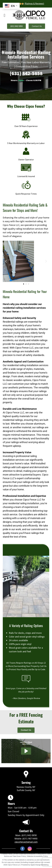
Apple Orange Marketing (40, 865)
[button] (6, 261)
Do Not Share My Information (24, 854)
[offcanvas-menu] (5, 15)
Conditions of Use (43, 854)
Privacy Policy (7, 854)
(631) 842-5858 (26, 73)
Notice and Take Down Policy (15, 856)
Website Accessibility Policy (38, 856)
